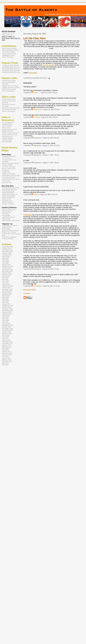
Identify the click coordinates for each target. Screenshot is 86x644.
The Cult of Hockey (9, 167)
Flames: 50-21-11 (8, 33)
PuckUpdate (6, 216)
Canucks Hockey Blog (9, 189)
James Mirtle (38, 109)
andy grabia (37, 286)
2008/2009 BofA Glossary (11, 67)
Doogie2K (5, 170)
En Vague (37, 117)
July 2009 (5, 322)
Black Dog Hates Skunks (11, 163)
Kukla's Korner (7, 227)
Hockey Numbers (8, 239)
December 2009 (7, 330)
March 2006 (6, 257)
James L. (36, 93)
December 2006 (7, 271)
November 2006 (7, 270)
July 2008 (5, 302)
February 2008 (7, 294)
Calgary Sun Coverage (10, 86)
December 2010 (7, 343)
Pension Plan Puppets (9, 209)
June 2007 (6, 281)
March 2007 (6, 276)
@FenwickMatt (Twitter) (10, 50)
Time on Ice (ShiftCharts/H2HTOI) (9, 129)
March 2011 (6, 348)
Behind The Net (8, 131)
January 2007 (7, 273)
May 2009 (5, 319)
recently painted (48, 65)
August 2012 (6, 358)
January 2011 (7, 345)
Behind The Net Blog (9, 232)
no (35, 54)
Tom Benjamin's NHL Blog (11, 188)
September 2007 (8, 286)
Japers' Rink (6, 219)
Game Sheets (7, 126)
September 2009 (8, 325)
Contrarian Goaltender (9, 237)
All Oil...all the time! (9, 169)
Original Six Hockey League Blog (11, 235)
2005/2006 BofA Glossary (11, 72)
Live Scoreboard (8, 122)
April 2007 (5, 278)
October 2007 (7, 288)
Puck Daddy (6, 229)
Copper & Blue (7, 165)
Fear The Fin (6, 199)
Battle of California (8, 197)
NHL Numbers (7, 142)
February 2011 (7, 347)
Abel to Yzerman (8, 202)
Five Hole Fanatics (9, 177)
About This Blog (8, 57)
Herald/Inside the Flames (11, 179)
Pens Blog (5, 214)
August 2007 (6, 284)
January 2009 (7, 312)
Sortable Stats (7, 124)
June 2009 (6, 320)
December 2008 (7, 311)
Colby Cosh (6, 172)
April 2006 (5, 258)
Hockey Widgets (8, 138)
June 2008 (6, 301)
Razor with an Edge (9, 196)
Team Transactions (9, 91)
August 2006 (6, 265)
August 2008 (6, 304)
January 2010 (7, 332)
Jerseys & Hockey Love (10, 194)
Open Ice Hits (7, 183)
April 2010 (5, 337)
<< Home (27, 293)
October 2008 (7, 307)
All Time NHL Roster (9, 89)
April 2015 (5, 363)
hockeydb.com (7, 136)
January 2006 (7, 253)
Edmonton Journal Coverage (8, 105)
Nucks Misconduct (8, 193)
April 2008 (5, 298)
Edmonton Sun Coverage (11, 108)
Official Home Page (9, 80)
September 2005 (8, 247)
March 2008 (6, 296)
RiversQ (36, 194)
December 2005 (7, 252)
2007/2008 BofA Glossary (11, 69)
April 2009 (5, 317)
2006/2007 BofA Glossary (11, 71)
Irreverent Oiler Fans (9, 160)
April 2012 (5, 357)
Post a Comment (29, 290)
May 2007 (5, 279)
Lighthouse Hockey (8, 217)
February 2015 (7, 361)
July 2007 (5, 283)
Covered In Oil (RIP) (9, 156)
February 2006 (7, 255)
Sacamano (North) (8, 52)
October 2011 (7, 352)
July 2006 (5, 263)
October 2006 (7, 268)
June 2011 (6, 350)
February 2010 (7, 334)
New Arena (33, 73)
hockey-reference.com (10, 135)
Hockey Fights (7, 140)
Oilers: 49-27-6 (7, 35)
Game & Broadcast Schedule (9, 83)
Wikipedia (28, 215)
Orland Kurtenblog (8, 191)
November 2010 (7, 342)
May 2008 (5, 299)
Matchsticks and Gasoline (11, 176)
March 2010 (6, 335)
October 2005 (7, 248)
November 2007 (7, 289)
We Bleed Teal (7, 201)
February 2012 (7, 355)
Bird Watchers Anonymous (11, 221)
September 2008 (8, 306)
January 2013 (7, 360)
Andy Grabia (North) (9, 54)
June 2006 (6, 261)
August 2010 (6, 340)
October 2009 (7, 327)
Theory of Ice (6, 212)
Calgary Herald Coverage (11, 87)
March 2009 (6, 316)
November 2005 (7, 250)
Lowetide (5, 162)
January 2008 (7, 293)
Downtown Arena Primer (11, 65)
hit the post (6, 181)
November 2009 (7, 329)
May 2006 (5, 260)
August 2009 (6, 324)
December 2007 (7, 291)
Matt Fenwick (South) (9, 48)
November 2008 (7, 309)
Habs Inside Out (7, 211)
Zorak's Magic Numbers (10, 133)
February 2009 (7, 314)
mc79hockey (6, 158)
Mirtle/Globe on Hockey (10, 226)
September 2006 (8, 266)
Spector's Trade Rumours (10, 230)
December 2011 (7, 353)
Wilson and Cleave (9, 174)
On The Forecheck (8, 204)
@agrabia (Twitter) (9, 55)
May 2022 (5, 365)
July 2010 (5, 339)
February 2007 (7, 275)
